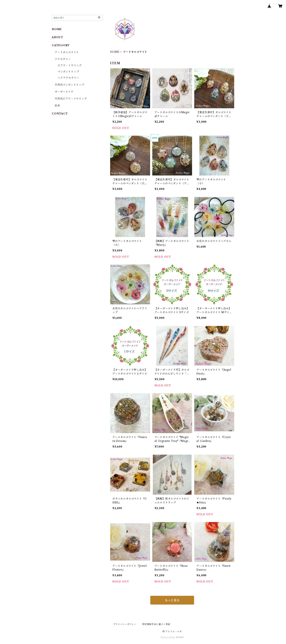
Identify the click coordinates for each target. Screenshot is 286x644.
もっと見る (172, 600)
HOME (115, 52)
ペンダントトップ (68, 72)
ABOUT (57, 37)
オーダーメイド (64, 92)
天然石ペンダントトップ (69, 85)
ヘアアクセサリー (68, 78)
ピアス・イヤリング (70, 65)
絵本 (57, 106)
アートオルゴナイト (67, 52)
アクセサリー (63, 59)
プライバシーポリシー (125, 624)
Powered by (172, 637)
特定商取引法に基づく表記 (156, 624)
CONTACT (60, 114)
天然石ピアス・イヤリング (71, 99)
